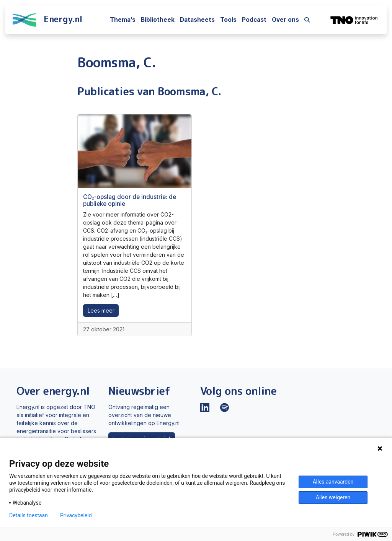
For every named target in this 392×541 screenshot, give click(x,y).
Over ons (285, 20)
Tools (228, 20)
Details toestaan (29, 515)
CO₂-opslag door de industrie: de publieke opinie (130, 200)
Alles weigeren (333, 497)
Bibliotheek (158, 20)
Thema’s (123, 20)
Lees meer (101, 310)
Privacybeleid (76, 515)
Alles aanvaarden (333, 482)
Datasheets (197, 20)
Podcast (254, 20)
